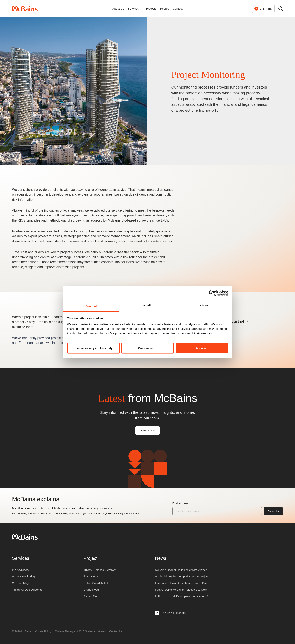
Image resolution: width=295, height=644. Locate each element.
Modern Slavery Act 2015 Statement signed (80, 631)
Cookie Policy (43, 631)
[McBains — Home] (25, 9)
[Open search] (281, 9)
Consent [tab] (91, 306)
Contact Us (116, 631)
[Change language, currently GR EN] (263, 9)
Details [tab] (147, 305)
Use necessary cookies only (93, 348)
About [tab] (204, 305)
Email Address (186, 503)
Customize (148, 348)
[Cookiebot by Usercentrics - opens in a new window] (212, 293)
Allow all (202, 348)
